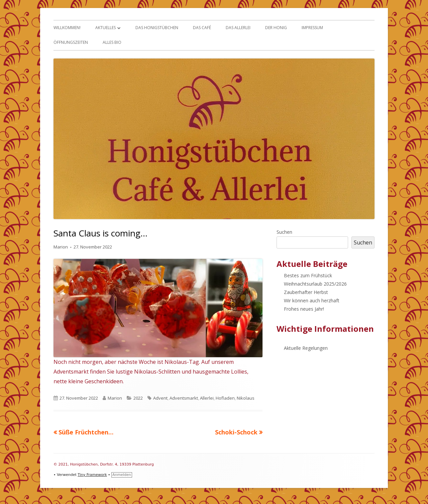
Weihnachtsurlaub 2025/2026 (315, 284)
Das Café (202, 28)
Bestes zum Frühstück (308, 275)
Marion (61, 247)
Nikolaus (246, 398)
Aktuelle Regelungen (306, 348)
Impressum (312, 28)
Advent (160, 398)
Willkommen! (67, 28)
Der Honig (276, 28)
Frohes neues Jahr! (304, 309)
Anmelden (122, 475)
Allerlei (207, 398)
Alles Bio (112, 42)
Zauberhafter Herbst (306, 292)
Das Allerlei (238, 28)
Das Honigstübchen (157, 28)
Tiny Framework (92, 475)
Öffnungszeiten (71, 42)
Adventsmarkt (184, 398)
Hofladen (225, 398)
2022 (138, 398)
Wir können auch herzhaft (312, 300)
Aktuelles (105, 28)
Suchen (284, 232)
